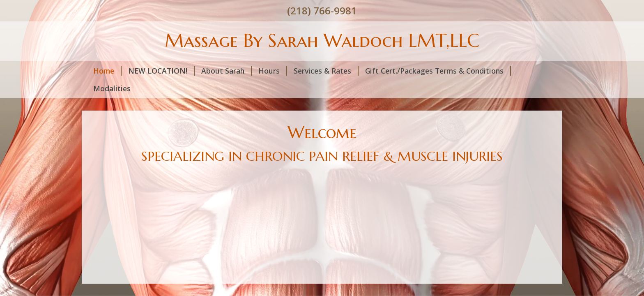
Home (107, 71)
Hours (273, 71)
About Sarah (227, 71)
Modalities (112, 88)
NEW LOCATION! (161, 71)
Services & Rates (326, 71)
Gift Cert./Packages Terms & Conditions (438, 71)
